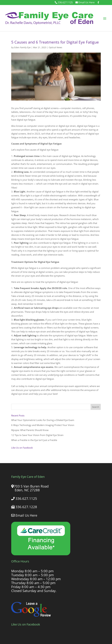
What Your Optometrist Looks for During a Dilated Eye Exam (43, 420)
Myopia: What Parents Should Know (30, 430)
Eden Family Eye (22, 47)
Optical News (55, 47)
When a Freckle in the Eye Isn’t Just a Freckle (34, 440)
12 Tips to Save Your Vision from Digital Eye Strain (37, 435)
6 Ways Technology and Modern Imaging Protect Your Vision (43, 425)
